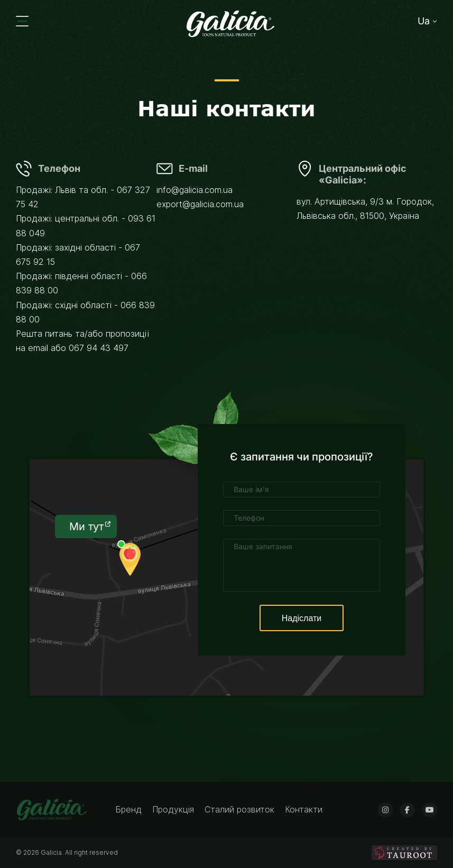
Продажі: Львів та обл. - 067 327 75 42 (83, 197)
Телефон (249, 518)
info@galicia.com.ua (195, 190)
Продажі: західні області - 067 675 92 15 (78, 255)
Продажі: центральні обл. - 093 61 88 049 (86, 225)
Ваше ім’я (251, 489)
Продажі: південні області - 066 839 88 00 (81, 283)
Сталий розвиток (241, 809)
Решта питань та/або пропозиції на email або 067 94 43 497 (82, 341)
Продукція (174, 809)
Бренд (130, 809)
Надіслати (302, 618)
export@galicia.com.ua (200, 204)
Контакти (304, 809)
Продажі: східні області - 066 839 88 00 (85, 312)
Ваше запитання (263, 546)
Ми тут (90, 527)
